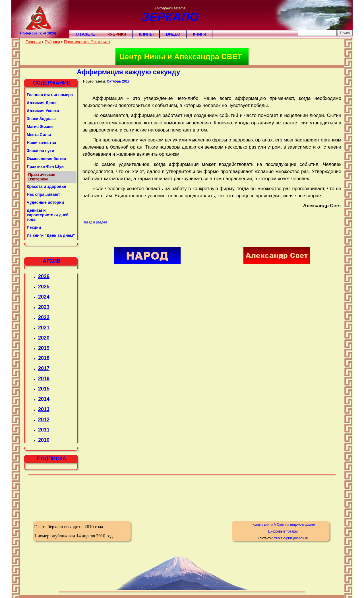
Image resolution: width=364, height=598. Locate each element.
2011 (44, 430)
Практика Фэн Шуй (45, 167)
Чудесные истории (45, 202)
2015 (44, 389)
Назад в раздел (95, 222)
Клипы (146, 34)
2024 (44, 297)
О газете (85, 34)
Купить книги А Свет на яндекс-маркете (284, 525)
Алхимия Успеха (43, 111)
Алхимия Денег (42, 103)
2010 (44, 440)
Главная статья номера (50, 95)
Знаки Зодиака (41, 119)
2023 (44, 307)
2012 (44, 420)
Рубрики (117, 34)
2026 (44, 276)
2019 (44, 348)
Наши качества (41, 143)
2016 (44, 379)
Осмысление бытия (46, 159)
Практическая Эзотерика (87, 42)
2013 (44, 409)
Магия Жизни (40, 127)
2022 (44, 317)
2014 (44, 399)
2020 (44, 338)
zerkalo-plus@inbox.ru (291, 538)
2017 (44, 368)
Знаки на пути (41, 151)
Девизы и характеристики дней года (48, 215)
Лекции (34, 227)
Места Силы (39, 135)
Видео (173, 34)
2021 (44, 328)
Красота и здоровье (46, 186)
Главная (33, 42)
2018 (44, 358)
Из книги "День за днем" (51, 235)
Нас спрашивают (43, 194)
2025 (44, 287)
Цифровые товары (283, 531)
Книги (199, 34)
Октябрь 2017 (118, 81)
